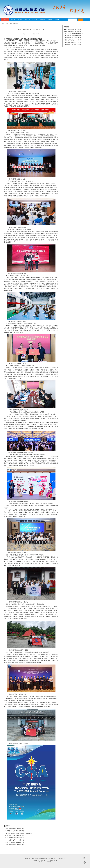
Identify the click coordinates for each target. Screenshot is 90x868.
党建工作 (27, 20)
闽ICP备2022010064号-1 (60, 858)
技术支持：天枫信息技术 (45, 862)
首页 (5, 20)
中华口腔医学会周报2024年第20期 (15, 840)
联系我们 (57, 20)
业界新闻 (15, 23)
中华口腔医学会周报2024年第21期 (73, 40)
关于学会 (12, 20)
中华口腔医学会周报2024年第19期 (15, 842)
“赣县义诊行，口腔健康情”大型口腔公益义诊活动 (18, 833)
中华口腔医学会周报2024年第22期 (15, 838)
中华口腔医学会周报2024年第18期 (15, 845)
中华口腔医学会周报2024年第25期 (15, 829)
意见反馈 (85, 863)
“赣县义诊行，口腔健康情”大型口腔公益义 (75, 34)
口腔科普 (50, 20)
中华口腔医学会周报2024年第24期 (15, 831)
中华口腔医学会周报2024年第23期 (15, 835)
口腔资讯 (20, 20)
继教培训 (42, 20)
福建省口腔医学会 (23, 10)
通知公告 (35, 20)
